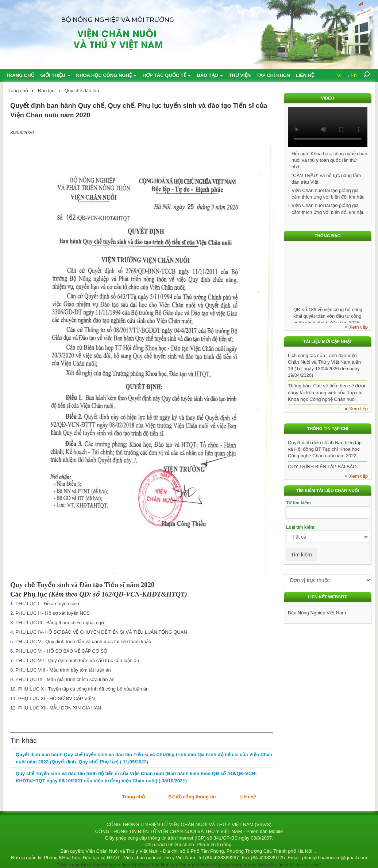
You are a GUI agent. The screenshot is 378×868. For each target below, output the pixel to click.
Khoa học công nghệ (107, 75)
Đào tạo (210, 75)
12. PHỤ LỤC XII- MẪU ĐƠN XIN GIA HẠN (56, 708)
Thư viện (240, 75)
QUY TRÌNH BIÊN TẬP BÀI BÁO (322, 467)
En (354, 75)
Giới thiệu (55, 75)
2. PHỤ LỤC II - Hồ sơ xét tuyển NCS (50, 613)
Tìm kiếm (301, 555)
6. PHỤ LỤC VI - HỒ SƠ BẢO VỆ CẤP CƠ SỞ (59, 651)
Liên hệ (305, 75)
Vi (339, 75)
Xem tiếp (358, 327)
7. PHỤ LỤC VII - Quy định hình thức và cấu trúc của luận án (75, 660)
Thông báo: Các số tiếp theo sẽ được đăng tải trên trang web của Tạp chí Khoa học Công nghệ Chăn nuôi (327, 392)
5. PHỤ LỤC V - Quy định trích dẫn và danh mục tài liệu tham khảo (81, 642)
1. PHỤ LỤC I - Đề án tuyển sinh (45, 604)
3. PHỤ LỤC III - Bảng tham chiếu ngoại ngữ (57, 623)
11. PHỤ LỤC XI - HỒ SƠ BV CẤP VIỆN (53, 698)
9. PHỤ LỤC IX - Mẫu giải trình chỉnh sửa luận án (62, 679)
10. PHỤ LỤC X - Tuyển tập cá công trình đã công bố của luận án (79, 689)
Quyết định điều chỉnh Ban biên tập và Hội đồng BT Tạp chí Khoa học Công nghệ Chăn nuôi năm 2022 (325, 449)
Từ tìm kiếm (298, 503)
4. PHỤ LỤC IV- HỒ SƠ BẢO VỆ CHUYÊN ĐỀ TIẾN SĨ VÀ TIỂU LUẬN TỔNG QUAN (99, 632)
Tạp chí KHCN (273, 75)
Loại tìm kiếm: (301, 527)
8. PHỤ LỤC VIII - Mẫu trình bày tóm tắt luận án (61, 670)
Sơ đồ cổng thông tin (192, 797)
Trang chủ (20, 75)
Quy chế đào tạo (82, 91)
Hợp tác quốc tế (167, 75)
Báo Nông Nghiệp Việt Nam (317, 613)
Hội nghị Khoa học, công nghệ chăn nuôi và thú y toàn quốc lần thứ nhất (329, 160)
